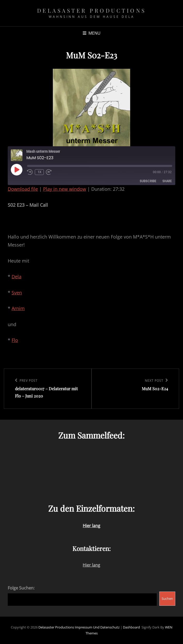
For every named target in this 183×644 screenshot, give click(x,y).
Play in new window (65, 189)
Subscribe (148, 181)
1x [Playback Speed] (39, 172)
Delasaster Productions (92, 10)
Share (167, 181)
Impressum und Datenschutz (97, 627)
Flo (15, 340)
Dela (16, 277)
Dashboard (131, 627)
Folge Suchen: (21, 588)
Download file (23, 189)
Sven (17, 293)
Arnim (18, 308)
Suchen (167, 599)
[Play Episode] (16, 170)
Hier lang (91, 565)
